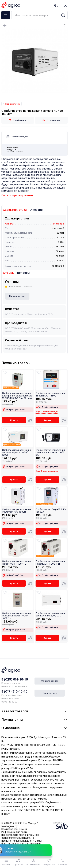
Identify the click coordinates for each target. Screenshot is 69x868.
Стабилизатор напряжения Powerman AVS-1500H (17, 511)
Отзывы (9, 273)
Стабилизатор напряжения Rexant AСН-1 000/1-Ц (50, 562)
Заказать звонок (50, 681)
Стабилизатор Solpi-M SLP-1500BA (51, 511)
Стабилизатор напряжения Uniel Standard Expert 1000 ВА (50, 453)
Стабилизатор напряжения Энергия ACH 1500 (50, 394)
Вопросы (23, 273)
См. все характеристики (17, 195)
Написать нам (50, 693)
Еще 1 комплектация (47, 471)
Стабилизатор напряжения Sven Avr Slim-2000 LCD (50, 615)
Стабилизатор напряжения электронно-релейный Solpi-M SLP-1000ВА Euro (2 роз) (18, 396)
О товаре (36, 210)
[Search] (63, 15)
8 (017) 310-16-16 (14, 691)
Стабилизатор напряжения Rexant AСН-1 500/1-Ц (17, 562)
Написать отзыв (17, 296)
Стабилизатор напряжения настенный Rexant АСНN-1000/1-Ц (17, 616)
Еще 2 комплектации (47, 412)
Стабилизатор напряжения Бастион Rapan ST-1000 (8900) (17, 453)
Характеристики (15, 210)
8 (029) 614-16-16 (15, 679)
